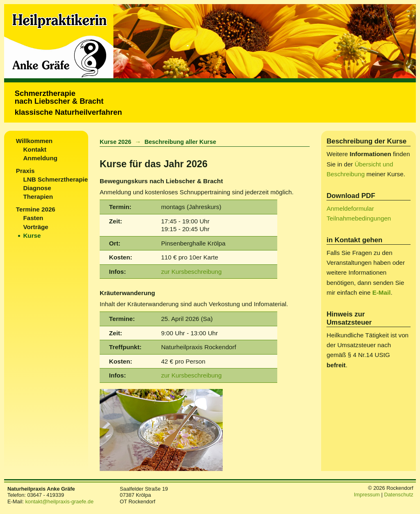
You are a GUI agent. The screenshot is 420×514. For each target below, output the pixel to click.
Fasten (33, 218)
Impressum (367, 495)
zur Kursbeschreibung (192, 272)
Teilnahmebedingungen (359, 218)
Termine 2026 (36, 209)
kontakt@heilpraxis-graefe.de (59, 501)
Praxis (25, 171)
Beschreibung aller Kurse (180, 142)
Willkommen (34, 141)
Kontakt (35, 149)
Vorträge (35, 227)
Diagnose (37, 188)
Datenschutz (398, 495)
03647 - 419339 (46, 495)
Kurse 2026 (115, 142)
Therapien (38, 197)
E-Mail (382, 292)
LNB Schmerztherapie (55, 179)
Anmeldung (40, 158)
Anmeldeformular (350, 208)
